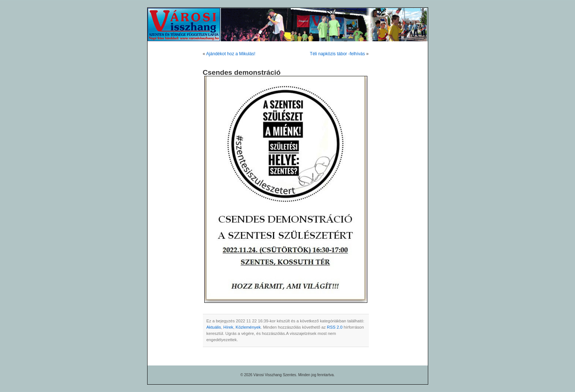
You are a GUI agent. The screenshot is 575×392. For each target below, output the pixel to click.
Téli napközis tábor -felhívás (337, 54)
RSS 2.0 (335, 327)
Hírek (228, 327)
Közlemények (248, 327)
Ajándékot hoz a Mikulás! (231, 54)
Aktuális (214, 327)
